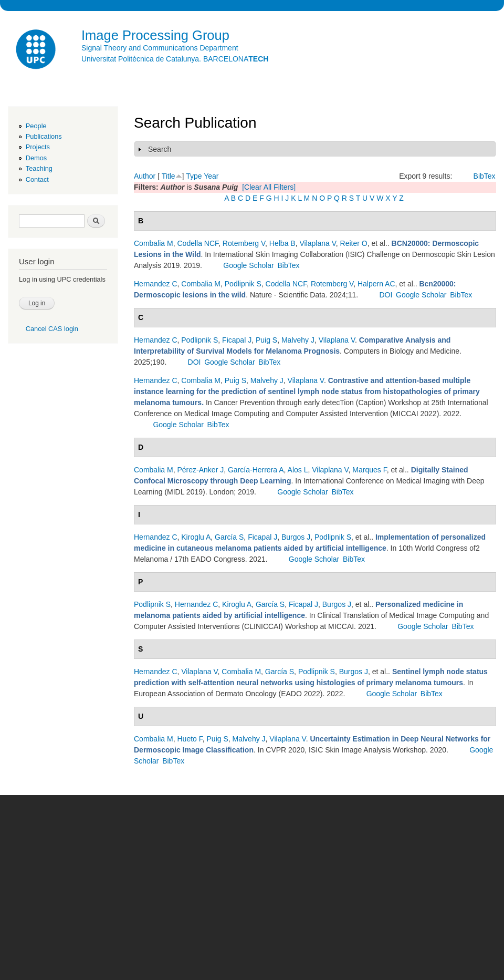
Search (160, 149)
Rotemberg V (244, 243)
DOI (386, 295)
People (36, 126)
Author (145, 176)
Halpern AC (376, 284)
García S (229, 537)
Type (194, 176)
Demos (36, 158)
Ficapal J (237, 340)
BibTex (485, 176)
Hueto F (190, 739)
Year (211, 176)
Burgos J (296, 537)
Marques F (369, 470)
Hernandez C (156, 284)
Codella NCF (198, 243)
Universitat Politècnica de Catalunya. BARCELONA (175, 59)
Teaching (39, 168)
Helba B (282, 243)
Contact (37, 179)
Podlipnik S (243, 284)
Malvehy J (298, 340)
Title (169, 176)
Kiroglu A (196, 537)
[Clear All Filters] (269, 187)
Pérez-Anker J (200, 470)
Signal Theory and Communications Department (160, 48)
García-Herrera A (256, 470)
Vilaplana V (317, 243)
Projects (38, 147)
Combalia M (154, 243)
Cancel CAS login (52, 329)
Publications (44, 136)
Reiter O (354, 243)
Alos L (298, 470)
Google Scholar (249, 265)
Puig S (266, 340)
